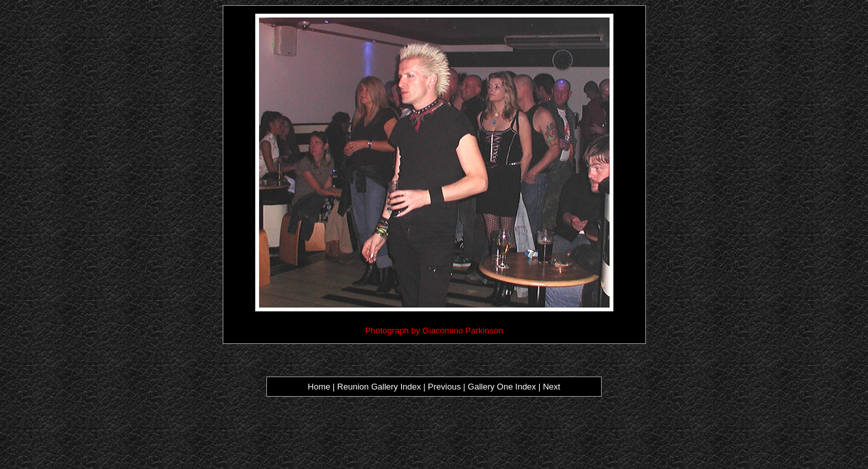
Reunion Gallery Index (378, 387)
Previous (445, 387)
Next (552, 387)
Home (319, 387)
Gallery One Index (502, 387)
